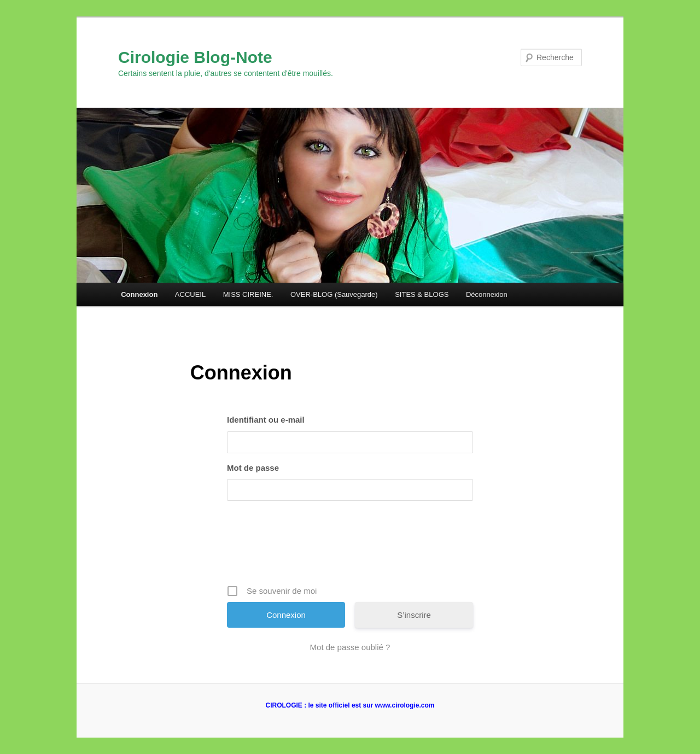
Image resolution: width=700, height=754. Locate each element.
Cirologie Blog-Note (195, 57)
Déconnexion (487, 294)
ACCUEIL (190, 294)
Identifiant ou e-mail (266, 420)
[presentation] (351, 547)
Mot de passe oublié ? (350, 647)
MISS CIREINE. (248, 294)
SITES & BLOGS (422, 294)
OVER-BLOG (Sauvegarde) (334, 294)
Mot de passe (253, 468)
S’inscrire (414, 615)
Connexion (139, 294)
